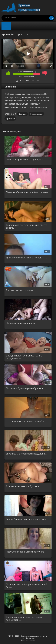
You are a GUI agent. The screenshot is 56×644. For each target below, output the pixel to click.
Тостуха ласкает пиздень (19, 290)
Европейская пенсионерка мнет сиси (26, 519)
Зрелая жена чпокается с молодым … (26, 257)
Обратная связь (28, 640)
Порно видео (24, 7)
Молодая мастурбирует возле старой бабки (26, 586)
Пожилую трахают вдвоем (20, 323)
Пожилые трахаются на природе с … (26, 159)
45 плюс (22, 114)
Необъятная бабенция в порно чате (25, 552)
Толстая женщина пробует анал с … (25, 486)
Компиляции (36, 114)
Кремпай (10, 118)
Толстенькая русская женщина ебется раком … (27, 226)
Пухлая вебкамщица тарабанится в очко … (28, 194)
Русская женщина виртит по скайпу (25, 421)
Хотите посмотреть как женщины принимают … (24, 618)
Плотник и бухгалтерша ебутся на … (26, 388)
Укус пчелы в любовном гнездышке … (27, 454)
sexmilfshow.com (28, 638)
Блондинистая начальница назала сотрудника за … (24, 357)
